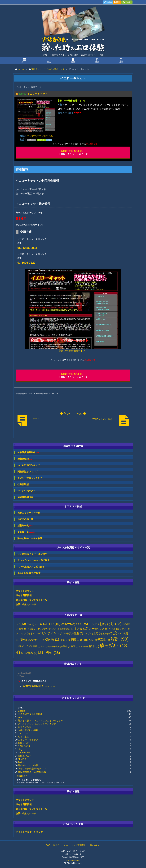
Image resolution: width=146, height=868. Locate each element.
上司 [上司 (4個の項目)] (98, 634)
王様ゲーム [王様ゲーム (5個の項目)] (24, 646)
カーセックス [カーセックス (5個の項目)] (99, 629)
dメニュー (23, 733)
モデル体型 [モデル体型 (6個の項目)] (75, 633)
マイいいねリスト (27, 491)
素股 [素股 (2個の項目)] (37, 646)
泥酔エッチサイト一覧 (29, 513)
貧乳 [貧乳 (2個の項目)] (75, 646)
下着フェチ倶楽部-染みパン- (32, 769)
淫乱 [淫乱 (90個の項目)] (120, 639)
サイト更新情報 (24, 595)
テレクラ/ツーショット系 (40, 136)
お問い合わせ (94, 845)
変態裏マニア (25, 756)
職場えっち (24, 743)
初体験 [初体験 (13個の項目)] (53, 640)
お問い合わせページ (26, 604)
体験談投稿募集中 (28, 452)
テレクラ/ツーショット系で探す (34, 560)
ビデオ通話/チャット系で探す (32, 554)
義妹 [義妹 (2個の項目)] (51, 646)
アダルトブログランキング (29, 832)
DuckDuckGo (25, 753)
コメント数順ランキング (30, 478)
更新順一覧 (26, 532)
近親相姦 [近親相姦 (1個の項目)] (84, 646)
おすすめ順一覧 (25, 519)
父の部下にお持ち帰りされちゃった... (39, 686)
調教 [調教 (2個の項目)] (67, 646)
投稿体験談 (23, 484)
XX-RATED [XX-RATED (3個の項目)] (68, 624)
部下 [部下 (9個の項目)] (94, 646)
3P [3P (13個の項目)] (21, 624)
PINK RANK (24, 746)
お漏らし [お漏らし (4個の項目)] (35, 629)
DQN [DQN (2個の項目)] (30, 624)
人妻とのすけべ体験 (28, 730)
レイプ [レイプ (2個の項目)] (88, 634)
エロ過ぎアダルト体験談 (30, 714)
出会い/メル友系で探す (29, 573)
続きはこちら (22, 776)
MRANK (22, 759)
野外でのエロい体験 (28, 765)
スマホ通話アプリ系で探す (31, 567)
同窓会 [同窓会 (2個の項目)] (66, 640)
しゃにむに (24, 736)
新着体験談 (25, 459)
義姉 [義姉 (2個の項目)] (59, 646)
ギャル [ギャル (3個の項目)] (114, 629)
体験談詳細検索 (25, 497)
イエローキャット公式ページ (73, 153)
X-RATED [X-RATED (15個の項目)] (50, 624)
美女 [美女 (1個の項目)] (44, 646)
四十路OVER (25, 727)
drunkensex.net (73, 860)
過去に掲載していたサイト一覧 (32, 600)
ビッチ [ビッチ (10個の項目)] (49, 633)
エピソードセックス (28, 740)
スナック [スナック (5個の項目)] (23, 633)
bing (20, 749)
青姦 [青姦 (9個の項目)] (32, 653)
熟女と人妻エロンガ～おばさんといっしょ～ (40, 720)
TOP (48, 845)
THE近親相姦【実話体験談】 (33, 772)
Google (22, 711)
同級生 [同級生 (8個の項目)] (77, 640)
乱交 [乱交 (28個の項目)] (118, 633)
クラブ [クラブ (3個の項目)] (125, 629)
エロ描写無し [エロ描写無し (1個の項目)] (66, 629)
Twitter (21, 762)
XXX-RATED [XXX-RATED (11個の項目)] (87, 624)
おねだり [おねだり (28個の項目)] (111, 624)
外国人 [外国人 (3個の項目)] (89, 640)
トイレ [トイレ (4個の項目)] (36, 634)
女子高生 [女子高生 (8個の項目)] (102, 640)
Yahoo (21, 717)
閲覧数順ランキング (28, 472)
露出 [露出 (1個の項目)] (24, 653)
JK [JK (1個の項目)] (37, 624)
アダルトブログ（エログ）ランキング (37, 724)
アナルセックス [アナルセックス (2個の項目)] (51, 629)
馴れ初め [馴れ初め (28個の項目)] (49, 653)
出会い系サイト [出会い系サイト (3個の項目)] (35, 640)
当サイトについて (25, 591)
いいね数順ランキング (29, 465)
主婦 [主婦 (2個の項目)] (106, 634)
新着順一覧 (25, 526)
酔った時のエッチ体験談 (30, 538)
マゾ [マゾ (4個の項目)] (61, 634)
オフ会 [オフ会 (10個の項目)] (81, 629)
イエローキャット (37, 94)
